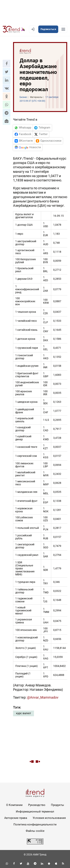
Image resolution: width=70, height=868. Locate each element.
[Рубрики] (63, 29)
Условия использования (49, 818)
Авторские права (16, 818)
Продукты (57, 805)
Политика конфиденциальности (35, 824)
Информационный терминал (35, 812)
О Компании (14, 805)
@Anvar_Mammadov (43, 697)
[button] (7, 64)
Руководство (37, 805)
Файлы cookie (35, 831)
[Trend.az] (14, 29)
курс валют (24, 713)
